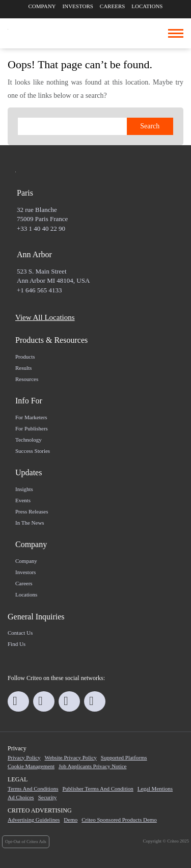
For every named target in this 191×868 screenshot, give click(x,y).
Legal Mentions (155, 789)
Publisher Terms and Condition (98, 789)
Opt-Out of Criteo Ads (26, 842)
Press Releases (32, 511)
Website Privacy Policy (70, 757)
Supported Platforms (124, 757)
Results (23, 368)
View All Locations (45, 317)
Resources (27, 379)
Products (25, 357)
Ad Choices (21, 797)
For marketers (31, 417)
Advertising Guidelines (34, 820)
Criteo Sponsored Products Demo (119, 820)
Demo (71, 820)
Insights (24, 489)
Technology (29, 440)
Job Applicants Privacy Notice (93, 766)
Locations (147, 6)
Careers (113, 6)
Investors (78, 6)
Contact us (20, 633)
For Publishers (32, 428)
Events (23, 500)
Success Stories (33, 451)
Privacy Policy (24, 757)
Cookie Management (31, 766)
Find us (17, 644)
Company (42, 6)
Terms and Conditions (33, 789)
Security (48, 797)
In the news (30, 523)
